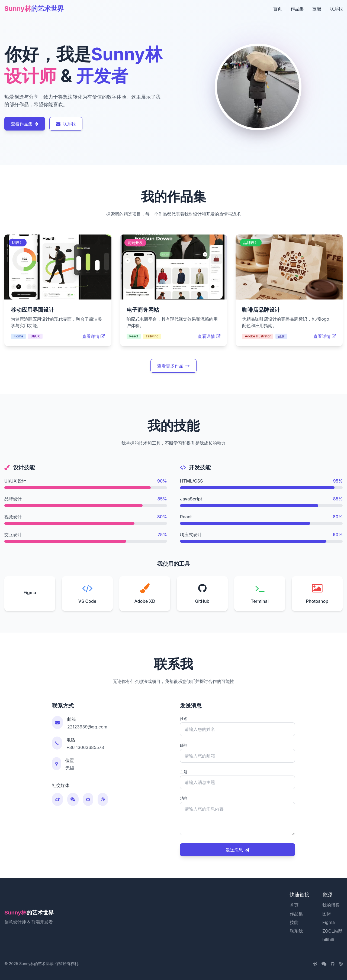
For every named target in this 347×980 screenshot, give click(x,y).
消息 (184, 798)
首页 (278, 9)
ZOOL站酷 (332, 931)
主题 (184, 772)
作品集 (297, 9)
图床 (327, 914)
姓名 (184, 719)
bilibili (328, 940)
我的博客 (331, 905)
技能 (317, 9)
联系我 (336, 9)
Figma (329, 922)
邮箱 (184, 745)
